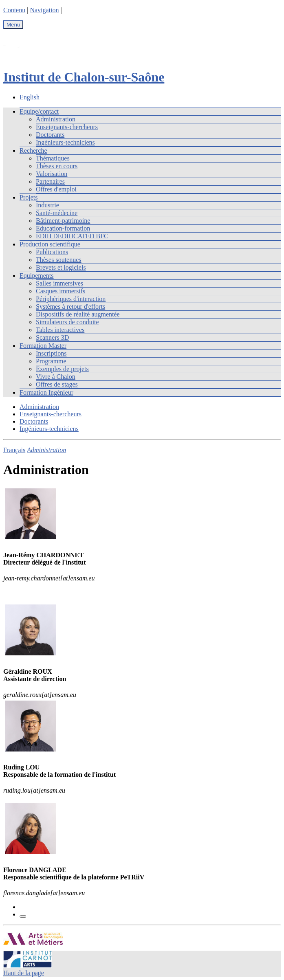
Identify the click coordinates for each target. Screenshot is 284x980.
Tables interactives (60, 330)
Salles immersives (59, 283)
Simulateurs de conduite (67, 322)
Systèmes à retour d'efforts (70, 307)
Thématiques (53, 158)
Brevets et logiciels (61, 267)
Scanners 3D (52, 337)
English (30, 97)
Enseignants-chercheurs (67, 127)
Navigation (44, 10)
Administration (56, 119)
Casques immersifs (61, 291)
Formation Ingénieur (46, 392)
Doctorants (50, 135)
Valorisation (52, 174)
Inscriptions (51, 353)
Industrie (47, 205)
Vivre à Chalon (56, 377)
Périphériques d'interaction (71, 299)
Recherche (33, 151)
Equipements (37, 276)
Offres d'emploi (56, 189)
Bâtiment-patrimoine (63, 221)
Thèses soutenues (59, 260)
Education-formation (63, 228)
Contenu (14, 10)
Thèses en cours (57, 166)
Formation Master (43, 346)
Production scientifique (50, 244)
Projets (29, 197)
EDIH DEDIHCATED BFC (72, 236)
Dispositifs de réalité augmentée (78, 314)
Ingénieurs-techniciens (65, 142)
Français (14, 450)
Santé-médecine (57, 213)
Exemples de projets (62, 369)
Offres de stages (57, 384)
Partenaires (50, 181)
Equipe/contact (39, 111)
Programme (51, 361)
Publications (52, 252)
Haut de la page (24, 973)
